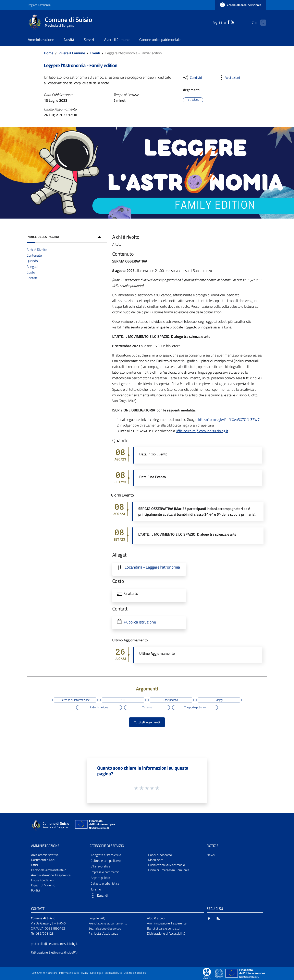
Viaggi (219, 700)
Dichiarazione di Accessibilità (166, 933)
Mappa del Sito (113, 973)
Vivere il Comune (72, 53)
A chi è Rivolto (37, 250)
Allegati (32, 266)
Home (49, 53)
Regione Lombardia (39, 5)
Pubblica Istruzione (140, 622)
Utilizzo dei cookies (135, 973)
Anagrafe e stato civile (106, 855)
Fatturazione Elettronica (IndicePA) (54, 952)
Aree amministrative (45, 855)
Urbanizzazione (99, 707)
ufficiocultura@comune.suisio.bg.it (202, 431)
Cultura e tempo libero (106, 861)
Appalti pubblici (101, 878)
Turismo (147, 707)
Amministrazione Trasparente (51, 875)
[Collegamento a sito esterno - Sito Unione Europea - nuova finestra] (95, 825)
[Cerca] (261, 23)
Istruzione (193, 100)
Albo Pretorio (156, 918)
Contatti (32, 278)
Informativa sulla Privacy (74, 973)
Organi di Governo (43, 885)
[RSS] (226, 22)
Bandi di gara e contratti (163, 928)
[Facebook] (222, 22)
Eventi (95, 53)
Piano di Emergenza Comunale (169, 870)
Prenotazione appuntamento (108, 923)
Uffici (34, 865)
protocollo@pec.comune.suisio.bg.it (54, 944)
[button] (118, 896)
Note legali (96, 973)
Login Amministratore (44, 973)
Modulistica (156, 860)
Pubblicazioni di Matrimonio (167, 865)
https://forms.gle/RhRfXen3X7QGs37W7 (229, 419)
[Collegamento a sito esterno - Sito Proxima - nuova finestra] (207, 973)
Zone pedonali (171, 700)
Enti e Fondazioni (43, 880)
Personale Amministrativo (49, 870)
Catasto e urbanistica (105, 883)
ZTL (123, 700)
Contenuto (34, 255)
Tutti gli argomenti (147, 722)
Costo (31, 272)
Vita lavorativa (100, 866)
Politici (35, 890)
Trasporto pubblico (195, 707)
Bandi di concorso (160, 855)
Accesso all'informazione (75, 700)
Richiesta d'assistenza (103, 933)
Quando (32, 261)
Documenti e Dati (43, 860)
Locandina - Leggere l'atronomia (152, 567)
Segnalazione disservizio (105, 928)
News (211, 855)
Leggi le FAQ (97, 918)
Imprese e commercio (105, 872)
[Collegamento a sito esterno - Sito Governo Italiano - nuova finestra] (219, 973)
